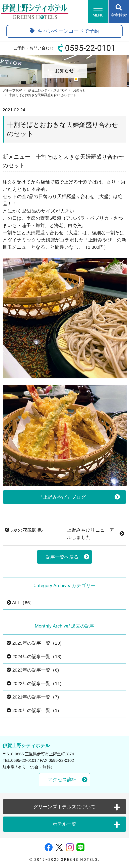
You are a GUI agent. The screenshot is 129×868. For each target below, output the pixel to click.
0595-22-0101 (90, 48)
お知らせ (79, 90)
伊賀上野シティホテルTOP (47, 90)
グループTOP (12, 90)
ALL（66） (21, 603)
